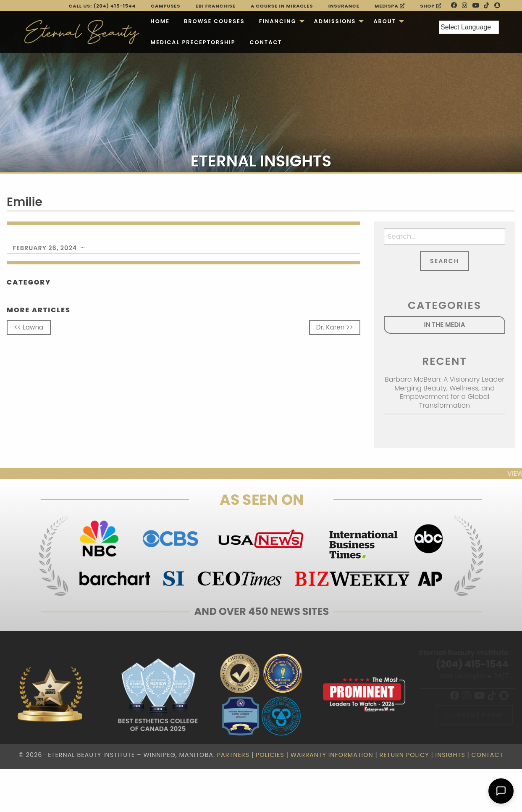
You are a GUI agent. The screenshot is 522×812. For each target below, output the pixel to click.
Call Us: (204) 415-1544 (102, 6)
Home (160, 21)
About (385, 21)
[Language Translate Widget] (469, 27)
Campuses (166, 6)
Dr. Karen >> (335, 327)
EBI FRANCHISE (216, 6)
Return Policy (404, 755)
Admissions (335, 21)
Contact (266, 42)
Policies (270, 755)
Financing (278, 21)
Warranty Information (332, 755)
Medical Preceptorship (193, 42)
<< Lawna (29, 327)
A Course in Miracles (282, 6)
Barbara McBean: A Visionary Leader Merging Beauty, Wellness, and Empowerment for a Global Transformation (445, 392)
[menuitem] (160, 21)
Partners (233, 755)
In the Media (445, 325)
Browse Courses (214, 21)
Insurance (344, 6)
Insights (450, 755)
